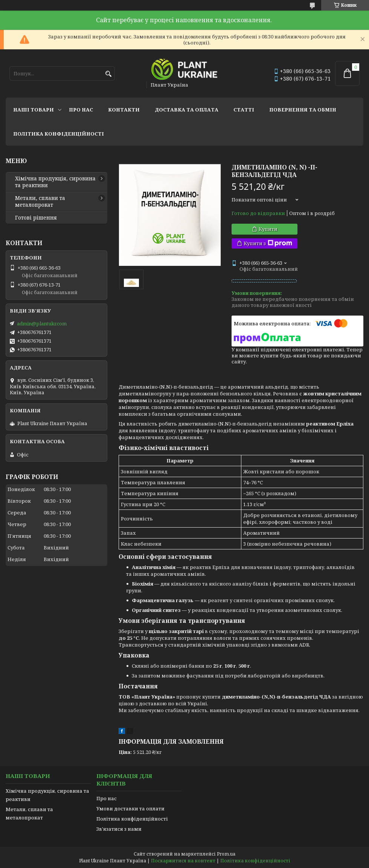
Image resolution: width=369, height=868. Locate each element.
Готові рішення (36, 218)
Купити (268, 229)
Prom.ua (226, 854)
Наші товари (34, 110)
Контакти (124, 110)
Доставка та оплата (187, 110)
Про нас (81, 110)
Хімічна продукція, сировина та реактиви (55, 182)
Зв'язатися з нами (119, 829)
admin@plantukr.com (42, 323)
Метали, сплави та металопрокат (40, 201)
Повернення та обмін (303, 110)
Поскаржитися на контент (183, 861)
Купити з (268, 243)
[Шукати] (108, 74)
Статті (244, 110)
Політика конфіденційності (59, 134)
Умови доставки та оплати (130, 809)
